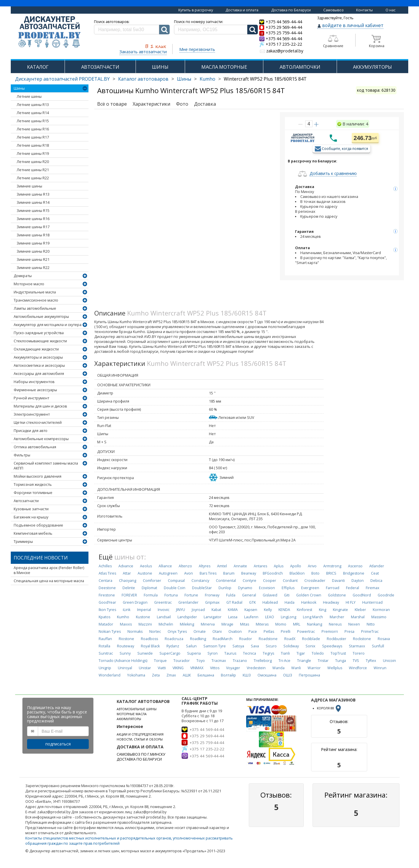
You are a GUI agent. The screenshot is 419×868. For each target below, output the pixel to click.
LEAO (270, 617)
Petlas (269, 631)
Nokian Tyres (110, 631)
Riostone (126, 639)
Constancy (200, 581)
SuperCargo (170, 653)
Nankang (315, 624)
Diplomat (149, 588)
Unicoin (389, 661)
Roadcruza (174, 639)
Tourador (182, 661)
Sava (255, 646)
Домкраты (23, 276)
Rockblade (311, 639)
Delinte (129, 588)
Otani (217, 631)
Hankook (309, 602)
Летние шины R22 (33, 178)
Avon (189, 573)
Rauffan (105, 639)
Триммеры (23, 542)
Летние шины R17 (33, 137)
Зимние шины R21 (33, 259)
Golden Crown (309, 595)
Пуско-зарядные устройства (39, 333)
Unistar (145, 668)
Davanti (338, 581)
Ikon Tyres (107, 610)
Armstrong (332, 566)
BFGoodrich (273, 573)
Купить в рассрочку (196, 10)
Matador (106, 624)
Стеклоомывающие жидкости (40, 341)
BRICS (331, 573)
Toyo (201, 661)
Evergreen (310, 588)
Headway (331, 602)
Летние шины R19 (33, 154)
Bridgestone (354, 573)
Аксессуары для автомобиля (39, 374)
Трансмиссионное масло (36, 300)
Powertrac (306, 631)
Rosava (384, 639)
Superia (194, 653)
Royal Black (150, 646)
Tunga (341, 661)
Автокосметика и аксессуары (39, 365)
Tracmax (219, 661)
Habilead (270, 602)
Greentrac (163, 602)
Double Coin (175, 588)
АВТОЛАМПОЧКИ (300, 67)
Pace (253, 631)
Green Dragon (135, 602)
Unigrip (105, 668)
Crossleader (315, 581)
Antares (260, 566)
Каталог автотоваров (143, 79)
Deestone (107, 588)
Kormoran (381, 610)
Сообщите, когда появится (345, 148)
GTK (252, 602)
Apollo (296, 566)
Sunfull (378, 646)
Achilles (105, 566)
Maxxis (126, 624)
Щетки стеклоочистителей (38, 423)
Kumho (207, 79)
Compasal (176, 581)
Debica (376, 581)
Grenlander (188, 602)
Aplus (279, 566)
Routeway (126, 646)
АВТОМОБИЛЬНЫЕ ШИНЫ (137, 709)
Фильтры (22, 455)
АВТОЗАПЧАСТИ (100, 67)
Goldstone (337, 595)
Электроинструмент (32, 414)
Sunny (125, 653)
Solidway (291, 646)
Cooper (270, 581)
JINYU (181, 610)
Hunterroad (372, 602)
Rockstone (362, 639)
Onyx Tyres (177, 631)
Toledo (318, 653)
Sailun (191, 646)
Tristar (323, 661)
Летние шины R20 (33, 162)
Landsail (164, 617)
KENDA (284, 610)
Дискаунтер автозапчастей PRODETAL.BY (62, 79)
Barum (229, 573)
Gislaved (270, 595)
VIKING (178, 668)
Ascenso (355, 566)
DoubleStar (202, 588)
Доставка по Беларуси (291, 10)
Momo (281, 624)
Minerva (208, 624)
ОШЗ (288, 675)
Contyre (250, 581)
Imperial (144, 610)
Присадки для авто (31, 431)
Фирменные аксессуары (35, 390)
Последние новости (41, 558)
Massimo (379, 617)
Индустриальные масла (35, 292)
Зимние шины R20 (33, 251)
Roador (246, 639)
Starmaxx (357, 646)
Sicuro (271, 646)
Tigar (301, 653)
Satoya (238, 646)
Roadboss (149, 639)
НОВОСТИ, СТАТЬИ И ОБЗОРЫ (140, 739)
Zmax (171, 675)
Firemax (373, 588)
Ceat (375, 573)
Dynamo (245, 588)
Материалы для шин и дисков (40, 406)
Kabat (216, 610)
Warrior (314, 668)
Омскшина (267, 675)
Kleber (360, 610)
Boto (315, 573)
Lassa (233, 617)
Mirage (227, 624)
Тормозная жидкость (33, 485)
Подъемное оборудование (38, 525)
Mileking (187, 624)
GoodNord (362, 595)
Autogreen (168, 573)
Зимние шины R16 (33, 219)
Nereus (335, 624)
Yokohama (136, 675)
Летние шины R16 (33, 129)
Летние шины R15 (33, 121)
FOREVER (129, 595)
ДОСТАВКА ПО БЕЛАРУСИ (139, 759)
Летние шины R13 (33, 105)
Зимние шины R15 (33, 211)
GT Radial (234, 602)
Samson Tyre (215, 646)
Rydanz (173, 646)
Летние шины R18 (33, 145)
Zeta (156, 675)
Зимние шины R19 (33, 243)
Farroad (333, 588)
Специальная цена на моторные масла (49, 581)
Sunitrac (106, 653)
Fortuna (171, 595)
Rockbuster (337, 639)
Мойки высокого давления (38, 476)
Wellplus (335, 668)
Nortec (155, 631)
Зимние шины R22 (33, 268)
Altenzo (185, 566)
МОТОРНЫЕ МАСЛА (132, 714)
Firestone (107, 595)
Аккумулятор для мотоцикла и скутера (48, 325)
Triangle (304, 661)
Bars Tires (208, 573)
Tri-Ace (284, 661)
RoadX (290, 639)
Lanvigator (213, 617)
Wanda (278, 668)
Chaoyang (128, 581)
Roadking (198, 639)
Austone (145, 573)
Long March (313, 617)
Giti (287, 595)
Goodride (386, 595)
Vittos (215, 668)
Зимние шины (29, 186)
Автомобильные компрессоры (41, 439)
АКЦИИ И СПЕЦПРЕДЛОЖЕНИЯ (140, 734)
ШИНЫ (160, 67)
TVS (356, 661)
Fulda (231, 595)
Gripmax (212, 602)
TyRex (371, 661)
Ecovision (267, 588)
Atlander (377, 566)
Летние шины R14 (33, 113)
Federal (353, 588)
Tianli (285, 653)
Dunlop (225, 588)
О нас (390, 10)
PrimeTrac (370, 631)
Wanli (296, 668)
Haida (290, 602)
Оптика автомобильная (35, 447)
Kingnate (340, 610)
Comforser (152, 581)
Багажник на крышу (31, 517)
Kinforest (305, 610)
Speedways (332, 646)
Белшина (206, 675)
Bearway (249, 573)
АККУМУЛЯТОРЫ (372, 67)
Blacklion (297, 573)
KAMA (233, 610)
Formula (151, 595)
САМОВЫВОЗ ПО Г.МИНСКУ (141, 754)
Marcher (337, 617)
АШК (187, 675)
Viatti (162, 668)
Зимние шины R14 (33, 202)
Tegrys (268, 653)
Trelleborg (263, 661)
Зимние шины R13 (33, 194)
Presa (349, 631)
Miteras (262, 624)
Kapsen (251, 610)
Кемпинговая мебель (33, 533)
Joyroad (198, 610)
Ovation (235, 631)
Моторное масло (29, 284)
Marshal (358, 617)
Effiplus (288, 588)
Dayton (358, 581)
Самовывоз (333, 10)
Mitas (245, 624)
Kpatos (104, 617)
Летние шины (29, 96)
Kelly (268, 610)
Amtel (222, 566)
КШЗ (247, 675)
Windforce (358, 668)
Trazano (240, 661)
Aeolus (146, 566)
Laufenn (251, 617)
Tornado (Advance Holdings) (123, 661)
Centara (105, 581)
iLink (127, 610)
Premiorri (330, 631)
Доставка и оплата (242, 10)
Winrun (380, 668)
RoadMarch (223, 639)
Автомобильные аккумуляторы (41, 317)
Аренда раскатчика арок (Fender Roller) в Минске (49, 570)
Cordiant (290, 581)
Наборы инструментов (34, 382)
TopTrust (338, 653)
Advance (126, 566)
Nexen (354, 624)
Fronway (212, 595)
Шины (184, 79)
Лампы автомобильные (35, 308)
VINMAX (197, 668)
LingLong (288, 617)
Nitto (371, 624)
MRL (297, 624)
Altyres (205, 566)
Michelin (166, 624)
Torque (160, 661)
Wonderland (110, 675)
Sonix (310, 646)
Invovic (164, 610)
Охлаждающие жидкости (36, 349)
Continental (226, 581)
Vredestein (256, 668)
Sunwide (145, 653)
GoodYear (107, 602)
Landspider (187, 617)
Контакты (364, 10)
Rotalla (104, 646)
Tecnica (250, 653)
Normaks (135, 631)
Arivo (312, 566)
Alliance (165, 566)
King (323, 610)
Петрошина (309, 675)
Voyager (233, 668)
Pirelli (286, 631)
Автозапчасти (26, 501)
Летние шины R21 (33, 170)
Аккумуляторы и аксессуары (38, 357)
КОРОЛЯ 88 (329, 708)
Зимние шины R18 (33, 235)
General (249, 595)
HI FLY (351, 602)
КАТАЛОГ (38, 67)
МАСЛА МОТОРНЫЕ (224, 67)
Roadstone (268, 639)
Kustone (143, 617)
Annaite (240, 566)
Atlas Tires (107, 573)
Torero (359, 653)
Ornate (200, 631)
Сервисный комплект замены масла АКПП (46, 466)
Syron (213, 653)
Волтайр (228, 675)
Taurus (230, 653)
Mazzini (145, 624)
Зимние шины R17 (33, 227)
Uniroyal (125, 668)
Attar (127, 573)
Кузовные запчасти (31, 509)
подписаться (58, 744)
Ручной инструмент (31, 398)
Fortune (191, 595)
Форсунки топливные (33, 493)
